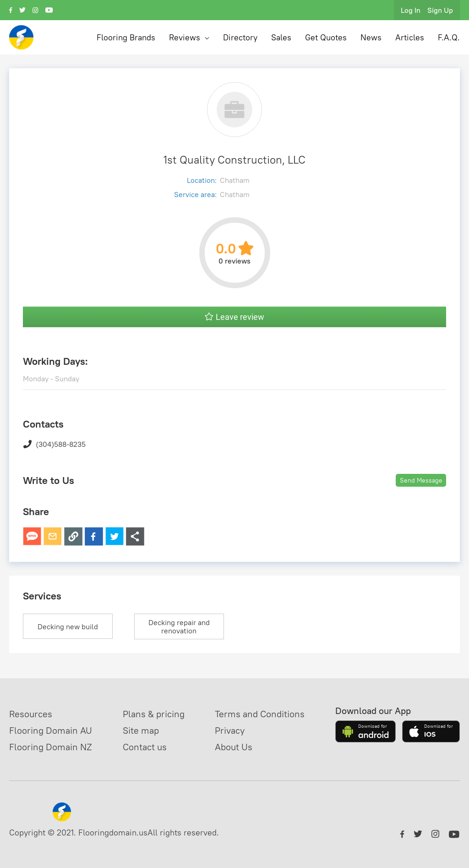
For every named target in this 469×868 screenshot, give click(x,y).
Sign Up (440, 10)
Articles (410, 37)
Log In (411, 10)
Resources (31, 714)
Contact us (145, 747)
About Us (234, 747)
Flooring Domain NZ (51, 747)
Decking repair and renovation (179, 626)
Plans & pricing (154, 714)
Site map (141, 730)
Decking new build (68, 626)
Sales (281, 37)
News (371, 37)
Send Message (421, 480)
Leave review (234, 317)
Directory (240, 37)
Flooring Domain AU (51, 730)
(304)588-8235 (54, 444)
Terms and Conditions (260, 714)
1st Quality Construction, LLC (234, 159)
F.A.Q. (449, 37)
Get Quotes (326, 37)
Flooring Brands (126, 37)
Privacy (230, 730)
